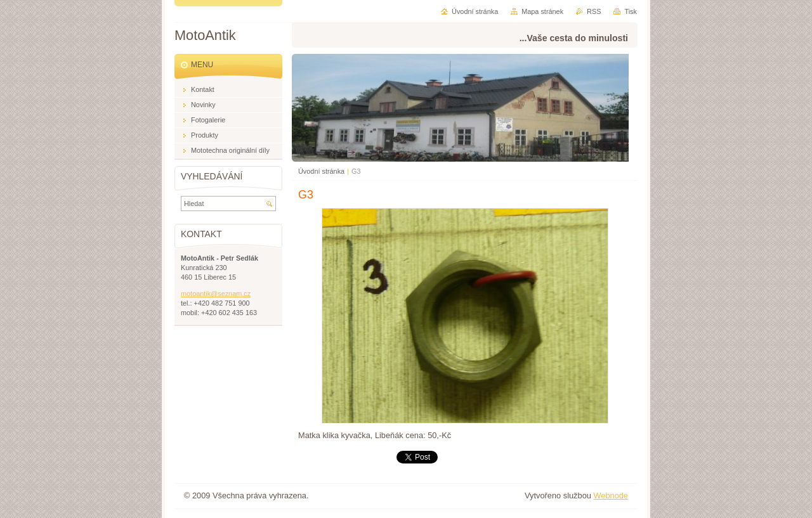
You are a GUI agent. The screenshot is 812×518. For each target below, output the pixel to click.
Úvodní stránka (321, 171)
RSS (594, 11)
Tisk (631, 11)
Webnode (611, 495)
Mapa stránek (542, 11)
